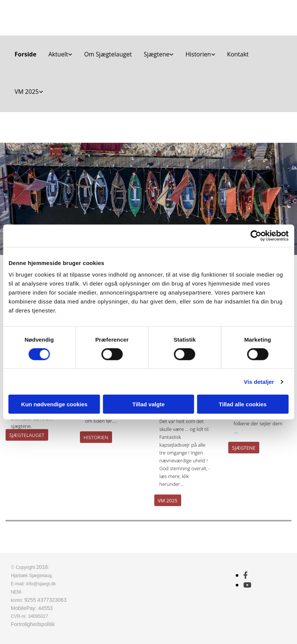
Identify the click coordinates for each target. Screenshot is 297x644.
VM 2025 (27, 92)
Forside (25, 54)
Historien (198, 54)
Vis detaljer (259, 381)
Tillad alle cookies (243, 404)
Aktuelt (58, 54)
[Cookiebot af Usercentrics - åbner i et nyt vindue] (256, 235)
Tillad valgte (148, 404)
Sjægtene (157, 54)
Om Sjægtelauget (108, 54)
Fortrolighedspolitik (33, 624)
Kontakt (238, 54)
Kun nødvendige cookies (55, 404)
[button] (27, 435)
